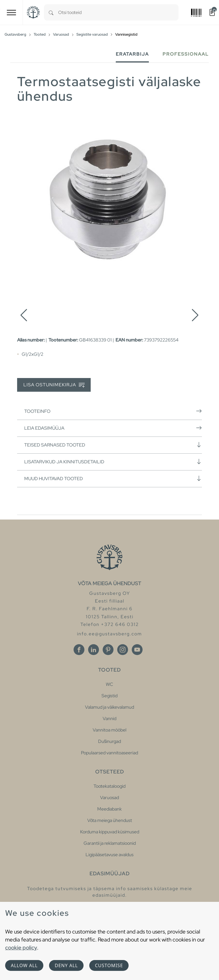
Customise (109, 965)
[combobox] (118, 12)
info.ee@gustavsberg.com (109, 634)
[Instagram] (123, 650)
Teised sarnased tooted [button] (113, 445)
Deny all (66, 965)
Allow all (24, 965)
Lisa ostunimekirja (54, 385)
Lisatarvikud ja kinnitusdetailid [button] (113, 462)
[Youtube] (137, 650)
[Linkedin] (94, 650)
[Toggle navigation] (11, 12)
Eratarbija (132, 54)
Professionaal (186, 54)
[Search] (51, 12)
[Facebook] (79, 650)
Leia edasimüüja (113, 428)
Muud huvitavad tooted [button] (113, 478)
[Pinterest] (108, 650)
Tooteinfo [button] (113, 411)
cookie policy (21, 947)
